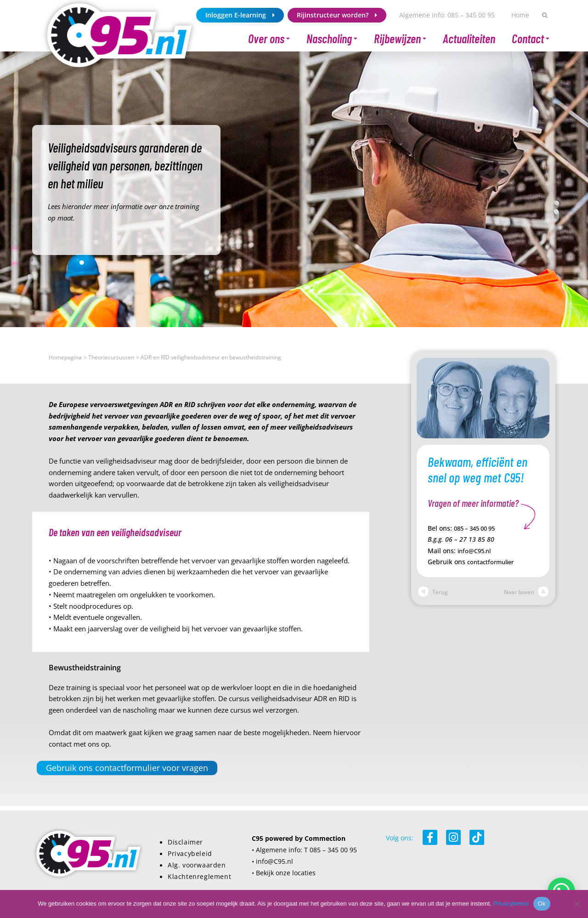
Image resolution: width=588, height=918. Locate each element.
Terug (433, 591)
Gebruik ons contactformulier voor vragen (123, 767)
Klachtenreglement (199, 875)
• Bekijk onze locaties (284, 872)
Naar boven (526, 591)
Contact (531, 39)
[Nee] (577, 904)
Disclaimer (185, 841)
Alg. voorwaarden (197, 864)
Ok (542, 904)
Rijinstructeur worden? (337, 15)
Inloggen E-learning (240, 15)
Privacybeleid (190, 853)
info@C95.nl (476, 550)
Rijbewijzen (400, 39)
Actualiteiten (469, 38)
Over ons (269, 39)
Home (520, 15)
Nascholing (332, 39)
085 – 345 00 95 (478, 528)
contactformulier (493, 561)
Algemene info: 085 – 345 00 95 (447, 15)
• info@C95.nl (272, 861)
